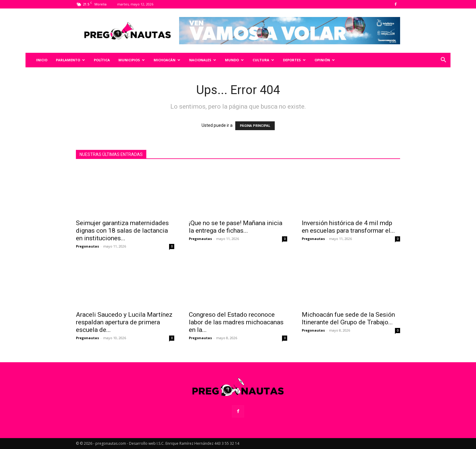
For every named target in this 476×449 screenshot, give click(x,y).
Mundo (234, 60)
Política (102, 60)
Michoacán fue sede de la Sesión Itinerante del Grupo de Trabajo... (348, 318)
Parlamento (70, 60)
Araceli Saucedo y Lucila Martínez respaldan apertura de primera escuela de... (124, 322)
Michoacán (167, 60)
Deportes (294, 60)
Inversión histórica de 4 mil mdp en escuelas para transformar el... (348, 227)
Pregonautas (87, 246)
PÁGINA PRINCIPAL (255, 126)
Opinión (325, 60)
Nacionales (203, 60)
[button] (443, 61)
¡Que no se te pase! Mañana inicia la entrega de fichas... (236, 227)
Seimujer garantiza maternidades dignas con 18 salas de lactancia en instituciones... (122, 231)
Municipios (132, 60)
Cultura (263, 60)
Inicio (42, 60)
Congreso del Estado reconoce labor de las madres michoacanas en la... (236, 322)
